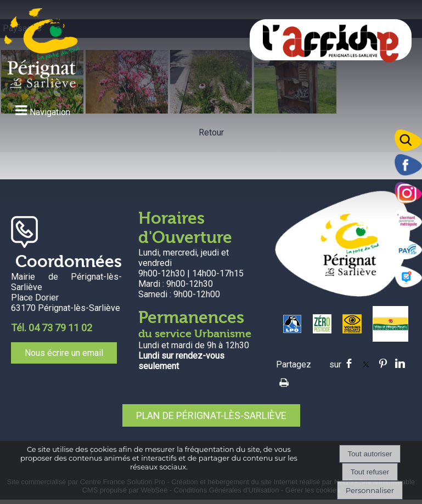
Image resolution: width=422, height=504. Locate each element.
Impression (284, 381)
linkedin (400, 363)
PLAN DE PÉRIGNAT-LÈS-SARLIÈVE (211, 415)
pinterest (383, 363)
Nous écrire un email (64, 353)
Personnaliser (370, 490)
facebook (349, 363)
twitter (366, 363)
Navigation (50, 112)
